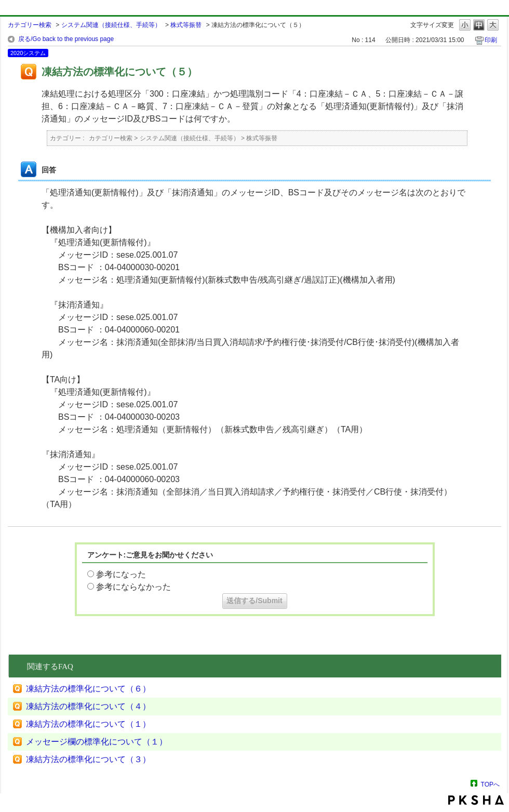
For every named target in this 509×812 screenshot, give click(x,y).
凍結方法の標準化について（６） (88, 689)
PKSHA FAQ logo (476, 800)
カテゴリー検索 (30, 25)
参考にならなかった (133, 587)
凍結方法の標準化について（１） (88, 724)
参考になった (121, 574)
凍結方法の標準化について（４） (88, 706)
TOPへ (490, 784)
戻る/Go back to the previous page (66, 39)
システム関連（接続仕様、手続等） (111, 25)
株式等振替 (186, 25)
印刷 (491, 40)
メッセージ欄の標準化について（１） (97, 742)
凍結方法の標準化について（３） (88, 759)
